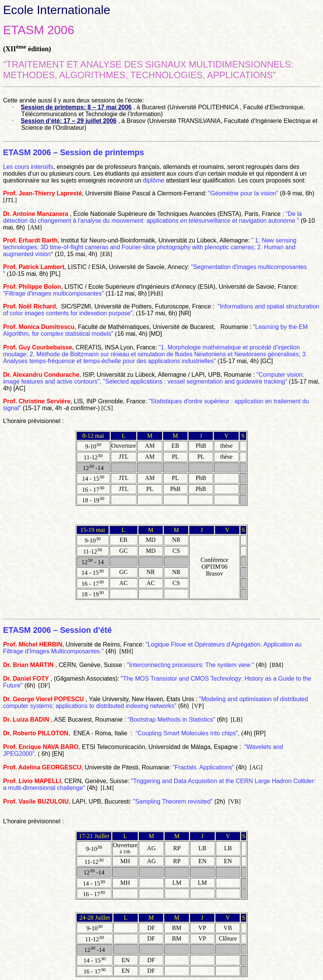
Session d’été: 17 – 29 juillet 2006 (69, 121)
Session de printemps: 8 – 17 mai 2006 (76, 107)
